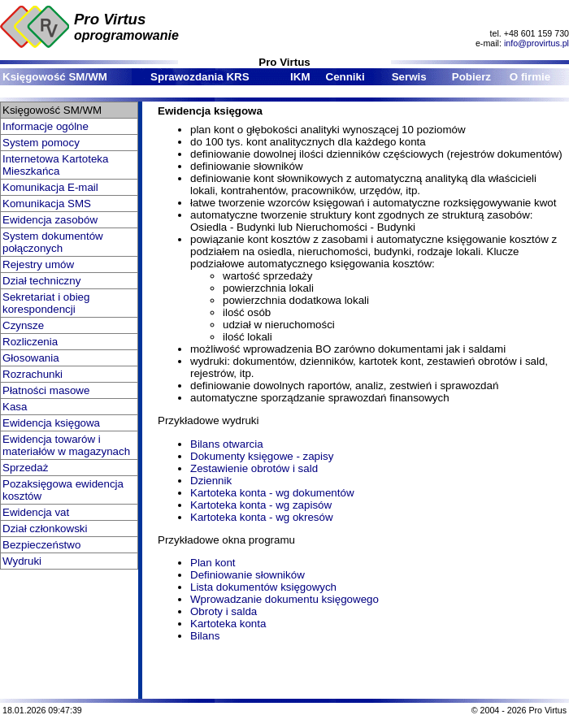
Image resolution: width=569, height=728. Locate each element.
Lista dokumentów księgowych (263, 587)
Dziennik (211, 481)
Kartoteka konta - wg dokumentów (272, 493)
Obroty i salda (224, 611)
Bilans (205, 636)
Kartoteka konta (228, 624)
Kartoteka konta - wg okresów (262, 517)
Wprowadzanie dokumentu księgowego (284, 599)
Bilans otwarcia (227, 444)
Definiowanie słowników (248, 575)
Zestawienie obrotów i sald (254, 468)
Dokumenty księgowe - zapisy (262, 456)
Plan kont (213, 563)
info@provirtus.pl (536, 43)
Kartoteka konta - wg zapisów (261, 505)
